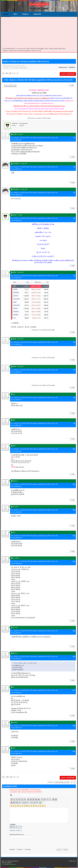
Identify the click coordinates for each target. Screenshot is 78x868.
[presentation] (25, 843)
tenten (51, 49)
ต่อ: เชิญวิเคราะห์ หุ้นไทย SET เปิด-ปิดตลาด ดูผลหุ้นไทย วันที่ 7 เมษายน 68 (34, 138)
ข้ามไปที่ (50, 782)
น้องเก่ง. (47, 49)
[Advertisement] (39, 32)
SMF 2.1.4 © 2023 (6, 861)
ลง (3, 73)
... (16, 73)
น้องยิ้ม (56, 49)
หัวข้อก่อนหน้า (63, 67)
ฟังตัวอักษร (12, 831)
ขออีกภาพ (19, 831)
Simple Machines (15, 861)
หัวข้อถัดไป (72, 67)
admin (63, 49)
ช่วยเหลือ (71, 861)
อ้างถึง (71, 86)
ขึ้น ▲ (75, 861)
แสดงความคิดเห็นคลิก (68, 74)
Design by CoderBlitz (7, 863)
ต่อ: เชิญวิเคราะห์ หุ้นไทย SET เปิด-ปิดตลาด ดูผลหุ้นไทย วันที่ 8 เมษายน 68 (34, 167)
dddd (59, 49)
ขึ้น (3, 777)
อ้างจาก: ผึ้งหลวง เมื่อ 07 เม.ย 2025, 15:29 (25, 663)
